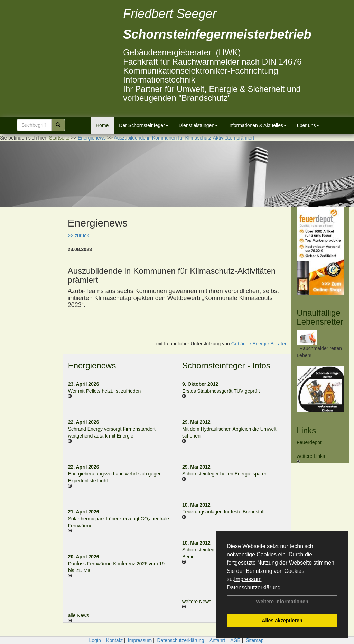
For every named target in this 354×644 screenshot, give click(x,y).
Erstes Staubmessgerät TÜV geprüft (221, 391)
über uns (308, 125)
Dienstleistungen (198, 125)
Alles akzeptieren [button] (282, 621)
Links (306, 430)
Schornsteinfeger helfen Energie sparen (225, 474)
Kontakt (114, 640)
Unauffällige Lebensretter (320, 317)
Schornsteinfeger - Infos (226, 366)
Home (102, 125)
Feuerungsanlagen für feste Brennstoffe (225, 512)
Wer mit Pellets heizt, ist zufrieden (105, 391)
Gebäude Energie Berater (259, 344)
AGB (235, 640)
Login (95, 640)
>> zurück (78, 236)
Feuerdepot (309, 442)
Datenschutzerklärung (254, 588)
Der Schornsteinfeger (143, 125)
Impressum (248, 579)
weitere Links (311, 458)
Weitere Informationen (282, 602)
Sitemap (255, 640)
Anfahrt (217, 640)
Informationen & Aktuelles (257, 125)
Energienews (92, 366)
